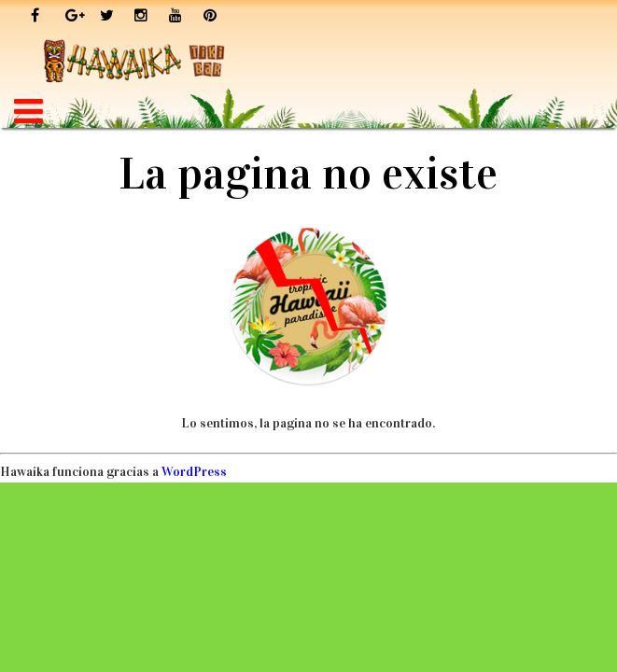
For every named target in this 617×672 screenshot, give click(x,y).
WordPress (194, 472)
